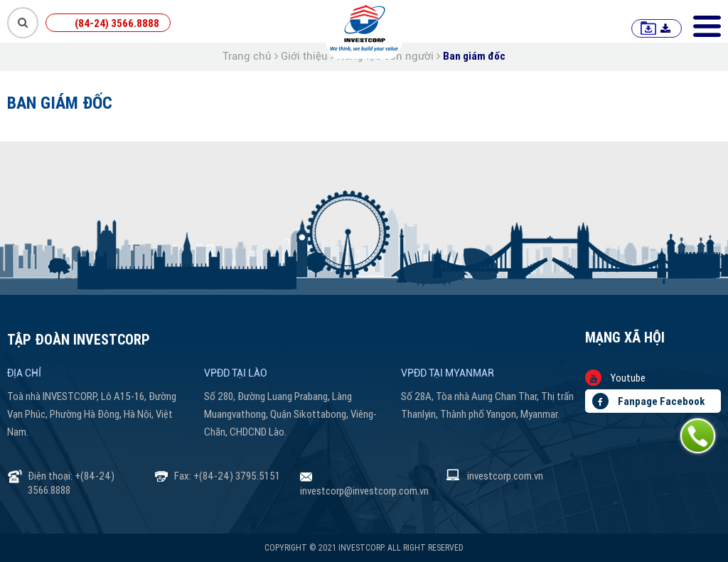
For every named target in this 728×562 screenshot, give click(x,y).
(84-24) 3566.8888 (117, 23)
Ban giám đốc (474, 56)
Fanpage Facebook (648, 401)
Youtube (615, 378)
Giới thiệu (304, 56)
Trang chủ (247, 56)
